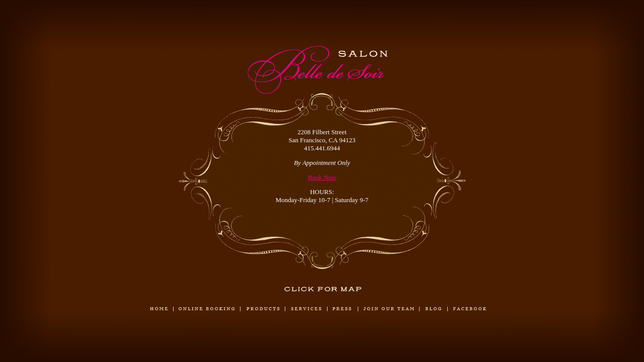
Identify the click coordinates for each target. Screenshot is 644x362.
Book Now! (207, 327)
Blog (433, 309)
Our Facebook (470, 309)
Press (343, 309)
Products (263, 309)
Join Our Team (389, 309)
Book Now (322, 177)
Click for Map (323, 289)
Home (159, 309)
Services (306, 309)
